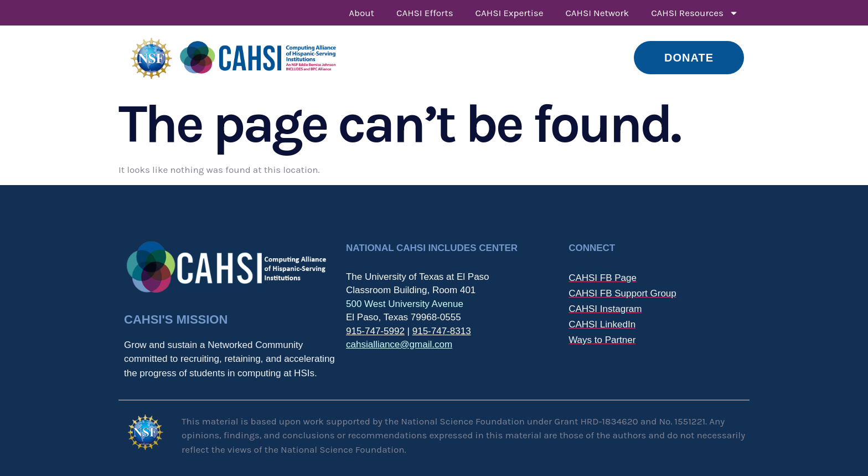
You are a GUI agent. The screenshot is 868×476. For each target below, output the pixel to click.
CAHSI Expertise (510, 13)
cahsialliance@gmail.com (399, 344)
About (361, 13)
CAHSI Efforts (425, 13)
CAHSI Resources (695, 13)
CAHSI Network (597, 13)
